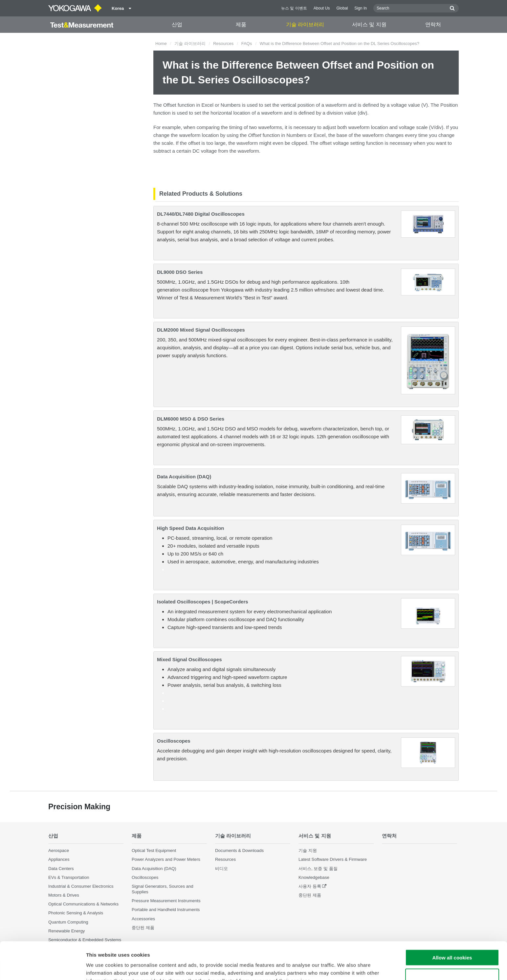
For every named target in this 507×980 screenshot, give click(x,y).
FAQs (247, 44)
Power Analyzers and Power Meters (166, 859)
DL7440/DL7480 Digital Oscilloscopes (201, 214)
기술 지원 (308, 850)
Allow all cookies (452, 922)
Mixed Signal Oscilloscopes (189, 659)
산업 (177, 24)
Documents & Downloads (239, 850)
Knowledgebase (314, 877)
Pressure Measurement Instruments (166, 901)
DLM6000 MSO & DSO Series (191, 419)
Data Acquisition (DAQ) (184, 477)
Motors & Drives (64, 895)
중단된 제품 (310, 895)
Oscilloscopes (174, 741)
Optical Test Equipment (154, 850)
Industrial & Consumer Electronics (81, 886)
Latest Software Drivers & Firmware (333, 859)
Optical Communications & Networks (83, 904)
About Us (322, 8)
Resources (223, 44)
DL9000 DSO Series (180, 272)
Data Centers (61, 869)
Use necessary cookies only (452, 942)
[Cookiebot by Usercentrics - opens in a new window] (43, 967)
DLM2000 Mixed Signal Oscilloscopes (201, 330)
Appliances (59, 859)
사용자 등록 (310, 886)
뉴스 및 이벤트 (294, 8)
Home (161, 44)
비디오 (221, 869)
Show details (345, 967)
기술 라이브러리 (305, 24)
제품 (241, 24)
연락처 (433, 24)
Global (342, 8)
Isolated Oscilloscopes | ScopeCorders (203, 602)
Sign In (361, 8)
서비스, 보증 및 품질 (318, 869)
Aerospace (59, 850)
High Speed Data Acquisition (190, 528)
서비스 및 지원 (369, 24)
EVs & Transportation (69, 877)
